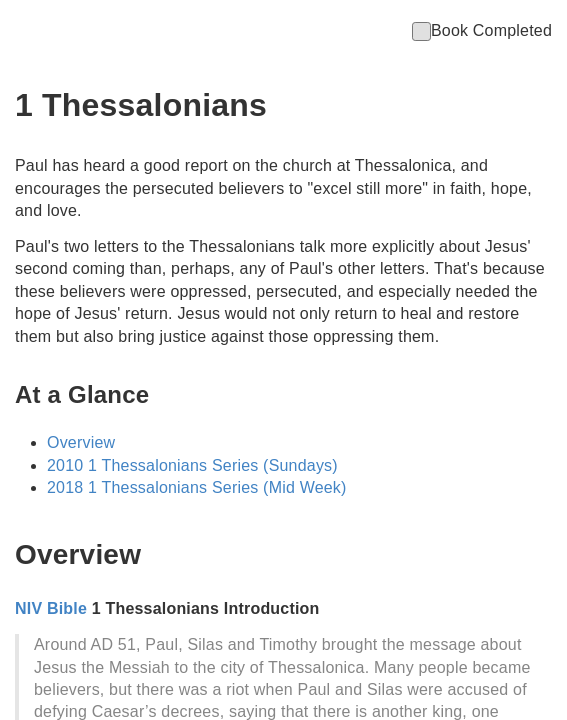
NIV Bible (51, 608)
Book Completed (482, 30)
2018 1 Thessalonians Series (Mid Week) (197, 487)
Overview (81, 442)
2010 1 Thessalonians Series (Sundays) (192, 465)
